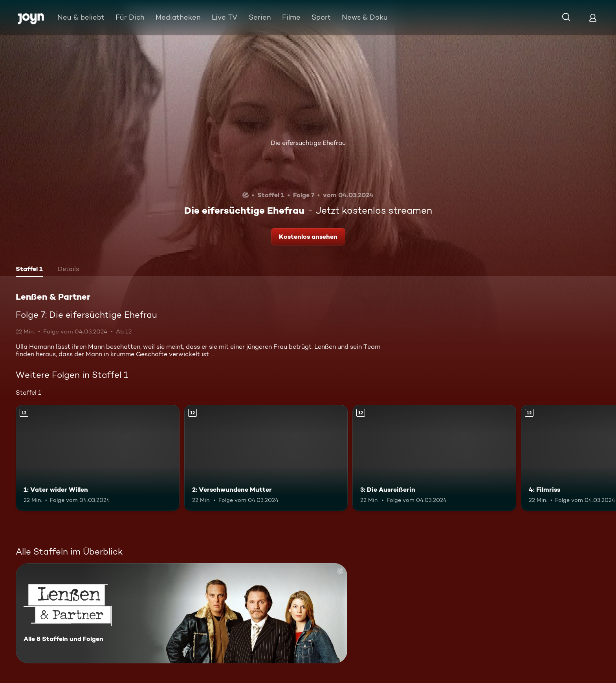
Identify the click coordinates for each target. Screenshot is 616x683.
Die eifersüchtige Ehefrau (308, 143)
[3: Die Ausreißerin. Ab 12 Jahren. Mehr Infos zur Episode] (434, 458)
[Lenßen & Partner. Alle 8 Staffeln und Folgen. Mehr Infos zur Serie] (181, 613)
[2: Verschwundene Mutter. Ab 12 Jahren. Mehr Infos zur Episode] (266, 458)
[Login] (593, 17)
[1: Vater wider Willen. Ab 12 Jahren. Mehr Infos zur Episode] (98, 458)
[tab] (29, 270)
